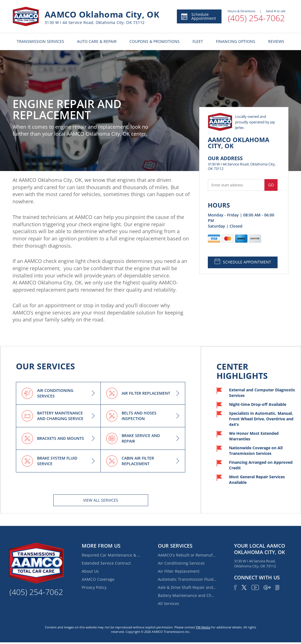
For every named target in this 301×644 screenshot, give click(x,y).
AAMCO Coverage (98, 579)
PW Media (203, 627)
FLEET (198, 41)
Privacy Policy (94, 587)
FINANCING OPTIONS (236, 41)
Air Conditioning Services (181, 563)
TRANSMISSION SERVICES (40, 41)
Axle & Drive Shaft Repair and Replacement (187, 587)
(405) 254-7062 (256, 18)
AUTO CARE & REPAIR (97, 41)
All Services (168, 603)
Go (271, 185)
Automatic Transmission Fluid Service (187, 579)
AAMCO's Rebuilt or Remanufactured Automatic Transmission (187, 555)
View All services (101, 500)
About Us (90, 571)
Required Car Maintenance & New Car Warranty (111, 555)
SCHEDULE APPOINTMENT (243, 262)
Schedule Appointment (198, 16)
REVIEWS (276, 41)
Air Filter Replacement (179, 571)
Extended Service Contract (106, 563)
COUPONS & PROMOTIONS (155, 41)
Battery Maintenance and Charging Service (187, 595)
